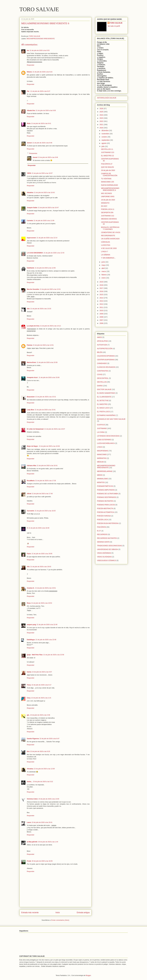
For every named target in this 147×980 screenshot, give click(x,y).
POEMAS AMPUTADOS (106, 490)
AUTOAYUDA (102, 345)
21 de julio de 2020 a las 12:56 (45, 268)
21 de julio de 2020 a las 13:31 (50, 289)
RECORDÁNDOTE (108, 236)
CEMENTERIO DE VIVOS (111, 232)
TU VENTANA (106, 179)
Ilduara (29, 72)
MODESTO (105, 203)
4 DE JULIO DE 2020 (109, 248)
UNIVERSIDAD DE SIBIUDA (108, 549)
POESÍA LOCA (103, 520)
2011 (102, 307)
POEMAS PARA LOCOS (106, 505)
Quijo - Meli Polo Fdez (35, 655)
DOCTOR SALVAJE (104, 389)
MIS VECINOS (106, 193)
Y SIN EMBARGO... (108, 258)
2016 (102, 291)
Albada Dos (31, 110)
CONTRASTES (103, 371)
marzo (104, 271)
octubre (105, 137)
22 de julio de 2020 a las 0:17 (41, 685)
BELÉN (100, 352)
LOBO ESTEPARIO (104, 440)
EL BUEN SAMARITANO (106, 393)
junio (103, 262)
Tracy (29, 685)
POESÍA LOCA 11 (108, 209)
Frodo (29, 861)
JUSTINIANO (102, 428)
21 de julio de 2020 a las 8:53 (40, 50)
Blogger (88, 975)
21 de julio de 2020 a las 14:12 (50, 326)
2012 (102, 304)
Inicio (58, 913)
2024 (102, 115)
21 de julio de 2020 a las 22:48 (46, 640)
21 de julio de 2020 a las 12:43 (54, 253)
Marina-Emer (32, 362)
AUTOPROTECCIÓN (105, 349)
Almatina (30, 192)
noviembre (106, 134)
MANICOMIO (102, 454)
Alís (28, 567)
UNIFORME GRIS (108, 197)
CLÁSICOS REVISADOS (106, 367)
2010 (102, 311)
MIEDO (100, 475)
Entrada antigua (83, 913)
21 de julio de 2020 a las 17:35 (46, 481)
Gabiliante (31, 268)
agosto (104, 143)
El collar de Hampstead (35, 429)
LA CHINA (101, 432)
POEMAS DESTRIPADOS (107, 497)
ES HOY (104, 206)
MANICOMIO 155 (107, 182)
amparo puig (31, 625)
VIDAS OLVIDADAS (104, 557)
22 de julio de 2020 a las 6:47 (49, 739)
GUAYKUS (101, 425)
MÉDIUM (100, 462)
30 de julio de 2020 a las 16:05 (42, 861)
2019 (102, 282)
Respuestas (33, 153)
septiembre (106, 140)
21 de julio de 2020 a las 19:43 (41, 567)
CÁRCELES (105, 242)
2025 (102, 112)
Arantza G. (31, 588)
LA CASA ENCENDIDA (35, 253)
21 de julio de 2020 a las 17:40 (42, 494)
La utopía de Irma (33, 326)
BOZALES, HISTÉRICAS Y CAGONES (110, 228)
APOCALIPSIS (103, 341)
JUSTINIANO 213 (107, 152)
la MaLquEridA (32, 842)
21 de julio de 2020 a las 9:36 (46, 110)
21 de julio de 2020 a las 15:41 (45, 410)
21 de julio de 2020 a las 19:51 (46, 588)
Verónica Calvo (32, 799)
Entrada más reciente (30, 913)
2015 (102, 295)
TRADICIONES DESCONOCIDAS (110, 546)
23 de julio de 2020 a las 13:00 (49, 799)
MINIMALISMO (103, 479)
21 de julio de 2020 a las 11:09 (44, 221)
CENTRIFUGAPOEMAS (106, 360)
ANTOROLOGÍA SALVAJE (107, 98)
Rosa (29, 603)
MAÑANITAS (102, 458)
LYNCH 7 (104, 252)
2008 (102, 317)
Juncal (29, 143)
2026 (102, 109)
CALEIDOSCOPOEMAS (106, 356)
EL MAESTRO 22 (107, 156)
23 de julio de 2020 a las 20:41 (42, 822)
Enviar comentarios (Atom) (60, 920)
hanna (29, 672)
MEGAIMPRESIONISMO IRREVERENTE (41, 39)
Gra (28, 751)
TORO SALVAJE (39, 9)
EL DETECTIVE (103, 401)
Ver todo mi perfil (114, 26)
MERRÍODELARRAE (105, 471)
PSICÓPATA (102, 527)
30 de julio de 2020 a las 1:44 (48, 842)
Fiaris (29, 554)
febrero (104, 275)
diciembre (105, 131)
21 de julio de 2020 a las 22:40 (47, 625)
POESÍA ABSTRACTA (105, 508)
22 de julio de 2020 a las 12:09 (44, 769)
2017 (102, 288)
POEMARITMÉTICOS (105, 486)
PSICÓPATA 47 (107, 164)
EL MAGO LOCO (103, 408)
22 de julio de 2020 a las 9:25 (40, 751)
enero (104, 278)
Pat (28, 91)
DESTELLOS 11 (107, 149)
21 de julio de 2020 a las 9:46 (42, 143)
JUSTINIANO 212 (107, 216)
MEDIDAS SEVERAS (109, 219)
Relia (29, 123)
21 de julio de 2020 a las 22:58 (54, 655)
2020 (102, 128)
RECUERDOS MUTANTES (107, 538)
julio (103, 146)
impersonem (31, 238)
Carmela (30, 221)
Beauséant (31, 397)
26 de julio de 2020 (108, 170)
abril (103, 268)
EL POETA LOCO (104, 412)
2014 (102, 298)
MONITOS (101, 482)
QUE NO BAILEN (107, 167)
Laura (29, 822)
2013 (102, 301)
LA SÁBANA (106, 255)
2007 (102, 320)
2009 (102, 314)
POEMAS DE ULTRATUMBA (108, 494)
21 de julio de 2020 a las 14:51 (43, 345)
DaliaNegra (31, 640)
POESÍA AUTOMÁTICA (106, 512)
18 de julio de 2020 (108, 200)
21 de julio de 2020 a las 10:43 (44, 192)
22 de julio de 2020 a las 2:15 (41, 698)
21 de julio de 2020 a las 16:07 (55, 429)
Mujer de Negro (33, 446)
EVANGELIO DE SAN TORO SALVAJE (111, 419)
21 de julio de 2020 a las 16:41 (47, 466)
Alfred (29, 494)
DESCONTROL (103, 378)
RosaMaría (31, 481)
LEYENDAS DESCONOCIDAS (108, 436)
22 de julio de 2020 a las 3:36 (40, 715)
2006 (102, 323)
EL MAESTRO (102, 404)
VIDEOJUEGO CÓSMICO (107, 560)
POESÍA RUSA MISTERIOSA (108, 523)
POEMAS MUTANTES (105, 501)
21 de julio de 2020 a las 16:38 (49, 446)
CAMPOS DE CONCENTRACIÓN (109, 174)
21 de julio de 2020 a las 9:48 (48, 157)
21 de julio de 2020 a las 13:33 (41, 309)
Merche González (33, 289)
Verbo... (30, 782)
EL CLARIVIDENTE (104, 397)
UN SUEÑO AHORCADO (110, 239)
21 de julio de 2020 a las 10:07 (42, 173)
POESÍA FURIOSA (104, 516)
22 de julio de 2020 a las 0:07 (42, 672)
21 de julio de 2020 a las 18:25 (45, 511)
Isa (28, 50)
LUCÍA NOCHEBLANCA (106, 443)
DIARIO (100, 386)
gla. (28, 715)
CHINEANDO (102, 363)
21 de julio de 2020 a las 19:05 (42, 554)
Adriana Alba (32, 466)
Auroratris (31, 511)
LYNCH (100, 447)
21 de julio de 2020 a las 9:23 (42, 72)
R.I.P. (99, 531)
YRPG (29, 173)
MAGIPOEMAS (103, 451)
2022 (102, 121)
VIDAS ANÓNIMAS (104, 553)
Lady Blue (31, 410)
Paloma (30, 345)
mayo (104, 265)
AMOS (99, 337)
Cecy (29, 698)
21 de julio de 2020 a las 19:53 (42, 603)
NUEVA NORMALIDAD (109, 185)
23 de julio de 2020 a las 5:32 (43, 782)
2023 (102, 118)
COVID (100, 374)
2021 (102, 125)
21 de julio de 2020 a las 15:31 (46, 397)
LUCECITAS (106, 245)
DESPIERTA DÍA (107, 213)
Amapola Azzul (33, 377)
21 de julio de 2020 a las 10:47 (48, 208)
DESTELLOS (102, 382)
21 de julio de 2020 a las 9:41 (41, 123)
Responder (31, 65)
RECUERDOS (102, 534)
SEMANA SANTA (103, 542)
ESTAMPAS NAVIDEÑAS (106, 415)
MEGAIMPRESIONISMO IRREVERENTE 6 (110, 189)
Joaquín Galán (32, 208)
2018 (102, 285)
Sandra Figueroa (33, 739)
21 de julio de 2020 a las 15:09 (47, 362)
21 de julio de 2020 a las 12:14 (47, 238)
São (28, 309)
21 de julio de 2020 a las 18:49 (39, 528)
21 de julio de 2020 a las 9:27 (40, 91)
